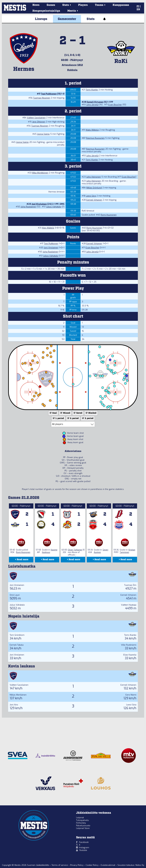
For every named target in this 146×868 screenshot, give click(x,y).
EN (138, 10)
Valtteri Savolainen (36, 118)
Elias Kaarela (130, 655)
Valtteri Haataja (129, 605)
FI (138, 6)
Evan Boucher (115, 105)
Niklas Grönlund (94, 188)
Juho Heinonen (94, 177)
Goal (53, 413)
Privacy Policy (77, 865)
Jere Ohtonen (39, 122)
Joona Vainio (43, 134)
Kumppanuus (121, 5)
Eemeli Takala (17, 645)
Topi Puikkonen (49, 94)
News (36, 5)
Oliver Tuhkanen (75, 550)
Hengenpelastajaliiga (46, 11)
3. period (87, 418)
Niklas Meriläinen (18, 695)
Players (83, 5)
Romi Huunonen (109, 215)
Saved (78, 413)
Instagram (84, 848)
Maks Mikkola (92, 130)
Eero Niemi (131, 695)
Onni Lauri (15, 595)
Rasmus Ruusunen (95, 138)
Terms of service (60, 865)
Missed (65, 413)
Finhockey (81, 823)
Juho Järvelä (92, 105)
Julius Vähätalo (54, 207)
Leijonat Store (83, 828)
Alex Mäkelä (48, 228)
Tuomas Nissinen (42, 98)
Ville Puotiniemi (129, 645)
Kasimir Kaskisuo (50, 551)
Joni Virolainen (39, 204)
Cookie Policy (92, 865)
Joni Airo (14, 705)
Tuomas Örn (130, 585)
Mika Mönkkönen (40, 173)
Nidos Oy (140, 865)
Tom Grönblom (17, 635)
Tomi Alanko (92, 90)
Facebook (84, 842)
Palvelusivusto (83, 826)
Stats (91, 19)
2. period (73, 418)
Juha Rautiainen (28, 207)
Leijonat (80, 818)
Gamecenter (67, 19)
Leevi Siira (91, 196)
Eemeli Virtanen (95, 102)
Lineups (41, 19)
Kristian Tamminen (127, 551)
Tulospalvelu (82, 820)
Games (51, 5)
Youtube (83, 850)
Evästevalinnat (108, 865)
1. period (58, 418)
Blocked (91, 413)
